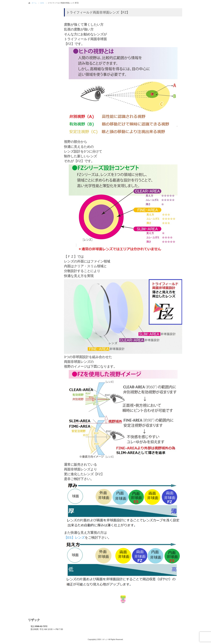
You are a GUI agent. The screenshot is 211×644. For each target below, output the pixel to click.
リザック (34, 620)
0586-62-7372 (39, 626)
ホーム (34, 3)
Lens (42, 3)
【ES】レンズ (74, 538)
